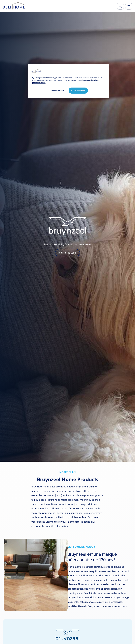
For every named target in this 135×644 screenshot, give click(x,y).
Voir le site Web (67, 253)
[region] (69, 81)
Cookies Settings (57, 90)
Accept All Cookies (78, 90)
